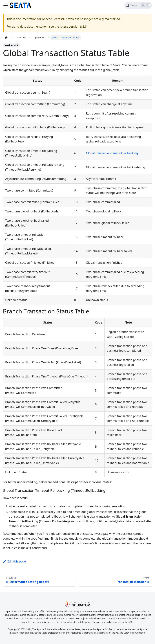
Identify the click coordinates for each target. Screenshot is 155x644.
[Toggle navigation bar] (6, 5)
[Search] (138, 5)
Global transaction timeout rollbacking (112, 153)
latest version (69, 27)
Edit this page (14, 561)
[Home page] (6, 38)
